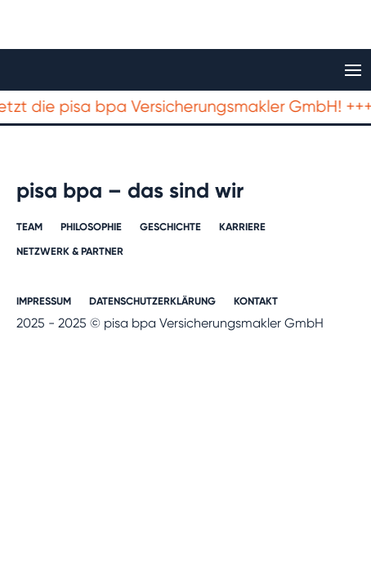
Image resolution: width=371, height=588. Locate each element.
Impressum (44, 301)
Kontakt (256, 301)
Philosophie (91, 227)
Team (29, 227)
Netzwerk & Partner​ (70, 252)
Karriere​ (242, 227)
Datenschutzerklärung (152, 301)
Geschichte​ (170, 227)
